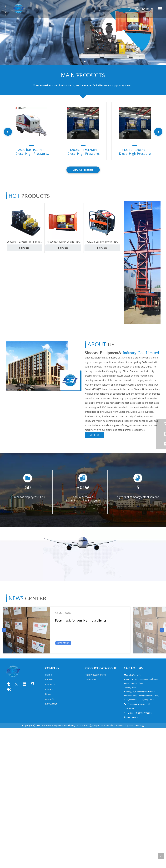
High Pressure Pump (96, 815)
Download (90, 820)
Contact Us (51, 844)
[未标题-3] (44, 366)
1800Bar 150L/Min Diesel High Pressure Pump (83, 152)
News (48, 834)
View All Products (83, 170)
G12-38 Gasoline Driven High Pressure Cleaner (102, 242)
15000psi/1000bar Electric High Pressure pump (63, 242)
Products (50, 825)
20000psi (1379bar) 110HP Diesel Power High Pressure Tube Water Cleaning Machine (24, 242)
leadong (139, 866)
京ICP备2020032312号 (101, 866)
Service (49, 820)
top (161, 856)
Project (49, 830)
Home (48, 815)
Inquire (24, 248)
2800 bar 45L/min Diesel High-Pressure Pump (31, 152)
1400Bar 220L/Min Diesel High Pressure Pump (135, 152)
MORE (94, 435)
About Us (50, 839)
